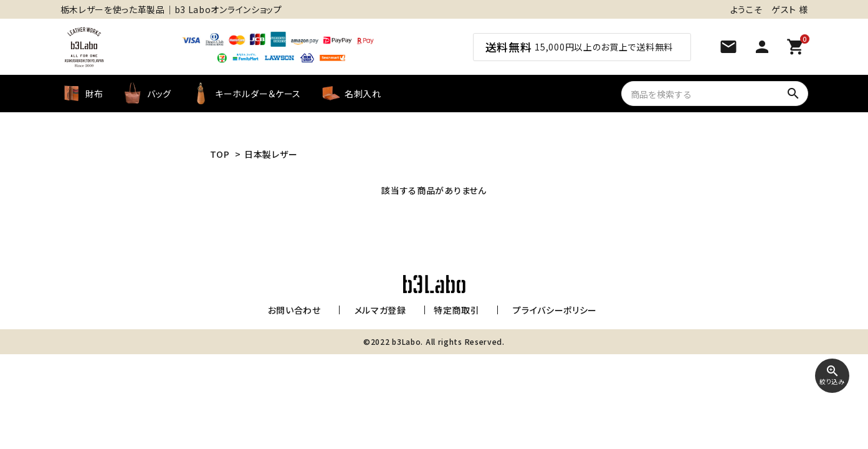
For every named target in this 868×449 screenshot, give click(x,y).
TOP (220, 154)
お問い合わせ (298, 310)
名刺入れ (351, 94)
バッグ (147, 94)
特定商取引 (454, 310)
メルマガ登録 (377, 310)
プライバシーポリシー (546, 310)
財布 (82, 94)
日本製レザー (271, 154)
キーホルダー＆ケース (246, 94)
